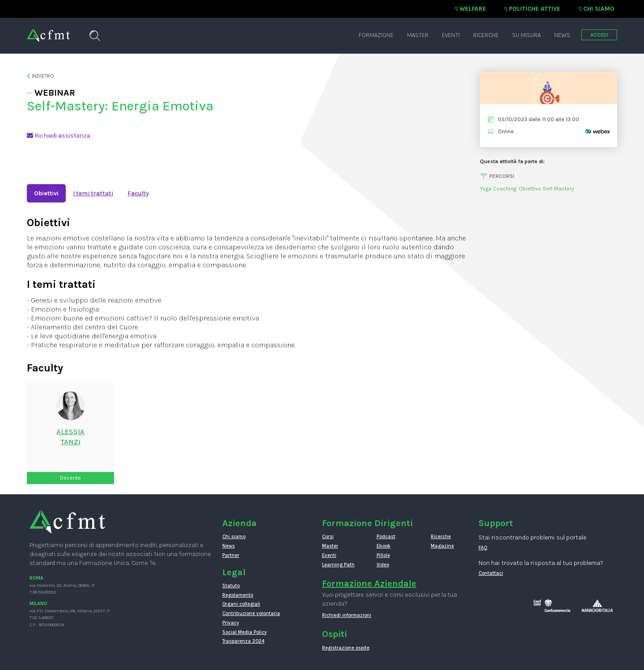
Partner (231, 555)
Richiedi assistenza (59, 136)
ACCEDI (599, 35)
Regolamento (238, 595)
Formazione (376, 35)
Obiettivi (46, 193)
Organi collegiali (241, 604)
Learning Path (338, 565)
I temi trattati (93, 193)
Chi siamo (599, 9)
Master (418, 35)
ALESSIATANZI (70, 437)
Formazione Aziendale (369, 584)
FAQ (483, 548)
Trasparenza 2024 (243, 641)
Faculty (138, 193)
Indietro (40, 76)
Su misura (526, 35)
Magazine (442, 546)
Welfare (473, 9)
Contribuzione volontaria (251, 613)
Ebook (383, 546)
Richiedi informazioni (347, 615)
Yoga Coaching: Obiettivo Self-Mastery (527, 189)
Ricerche (486, 35)
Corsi (328, 537)
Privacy (231, 623)
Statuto (231, 586)
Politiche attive (535, 9)
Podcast (386, 537)
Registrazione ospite (346, 648)
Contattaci (491, 573)
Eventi (451, 35)
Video (383, 565)
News (562, 35)
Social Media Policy (244, 632)
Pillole (383, 555)
